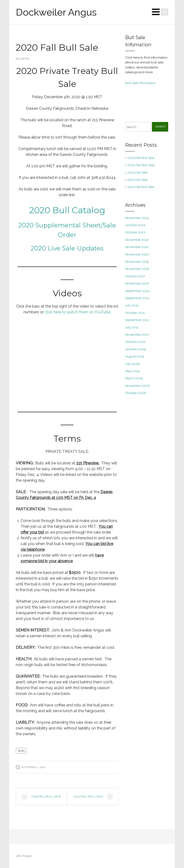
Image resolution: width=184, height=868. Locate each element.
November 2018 (137, 269)
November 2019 (137, 261)
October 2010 (135, 342)
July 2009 (132, 364)
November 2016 (137, 283)
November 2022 (137, 240)
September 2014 (137, 291)
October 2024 (135, 225)
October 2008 (136, 393)
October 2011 (135, 313)
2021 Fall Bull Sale (94, 797)
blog (21, 751)
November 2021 (137, 247)
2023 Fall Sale (138, 172)
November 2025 (137, 218)
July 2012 (132, 305)
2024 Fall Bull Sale (141, 165)
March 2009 (134, 378)
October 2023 (135, 232)
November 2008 (137, 386)
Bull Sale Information (140, 83)
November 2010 (137, 334)
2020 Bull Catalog (67, 210)
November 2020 (137, 254)
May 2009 (132, 371)
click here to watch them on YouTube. (78, 312)
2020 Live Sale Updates (67, 248)
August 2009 (135, 356)
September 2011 (137, 320)
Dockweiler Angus (56, 12)
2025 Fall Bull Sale (141, 158)
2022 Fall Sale (138, 180)
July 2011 (132, 327)
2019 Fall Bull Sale (41, 797)
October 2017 (135, 276)
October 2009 (135, 349)
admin (25, 58)
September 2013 (137, 298)
